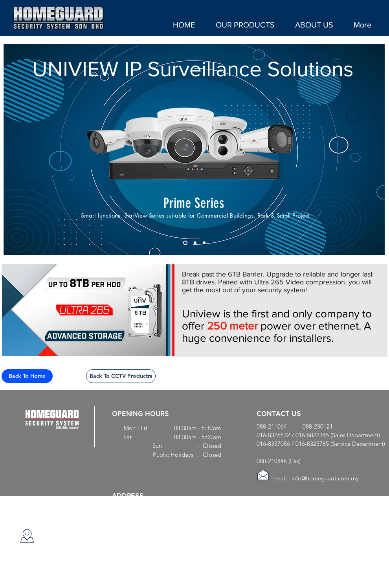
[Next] (374, 150)
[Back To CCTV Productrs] (121, 376)
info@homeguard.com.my (325, 478)
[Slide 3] (195, 243)
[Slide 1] (185, 243)
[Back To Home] (27, 376)
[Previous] (15, 150)
